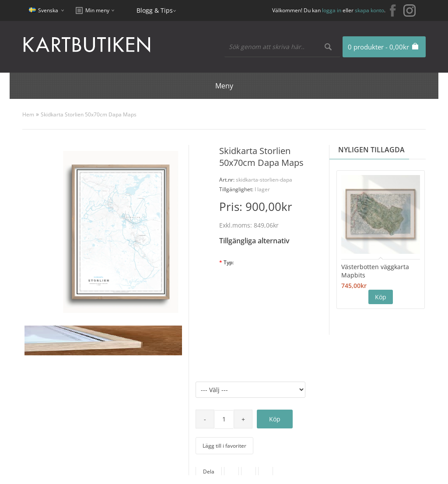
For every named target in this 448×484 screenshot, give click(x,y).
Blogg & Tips (155, 10)
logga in (332, 10)
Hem (28, 114)
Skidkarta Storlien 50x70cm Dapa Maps (89, 114)
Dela (209, 472)
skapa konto (369, 10)
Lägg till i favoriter (224, 446)
